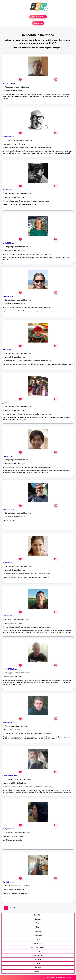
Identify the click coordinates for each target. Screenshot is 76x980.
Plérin (38, 923)
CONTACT (71, 977)
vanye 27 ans (7, 563)
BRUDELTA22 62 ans (10, 669)
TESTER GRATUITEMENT (38, 17)
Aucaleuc (38, 968)
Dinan (38, 927)
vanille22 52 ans (8, 243)
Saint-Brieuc (38, 915)
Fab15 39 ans (7, 616)
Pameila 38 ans (8, 456)
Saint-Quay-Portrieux (38, 947)
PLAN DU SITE (61, 977)
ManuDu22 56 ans (9, 509)
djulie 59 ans (7, 350)
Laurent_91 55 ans (9, 83)
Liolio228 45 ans (8, 190)
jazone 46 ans (7, 403)
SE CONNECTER (38, 23)
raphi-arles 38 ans (9, 722)
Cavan (38, 963)
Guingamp (38, 935)
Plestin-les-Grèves (38, 943)
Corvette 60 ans (8, 137)
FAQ (48, 977)
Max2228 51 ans (8, 882)
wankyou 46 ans (8, 829)
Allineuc (38, 972)
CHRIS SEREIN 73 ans (10, 776)
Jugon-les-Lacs (38, 955)
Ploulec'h (38, 959)
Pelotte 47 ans (8, 296)
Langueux (38, 931)
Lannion (38, 919)
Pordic (38, 939)
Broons (38, 951)
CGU (53, 977)
